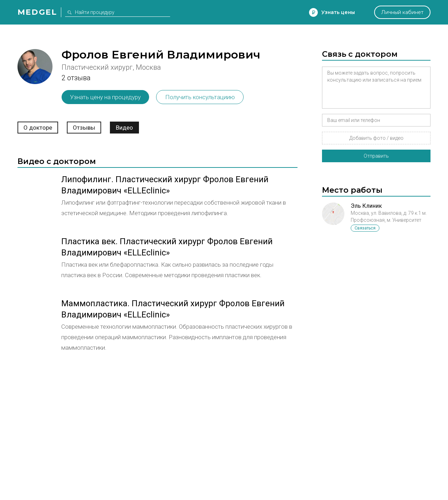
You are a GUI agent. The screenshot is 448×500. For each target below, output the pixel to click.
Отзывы (84, 128)
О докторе (38, 128)
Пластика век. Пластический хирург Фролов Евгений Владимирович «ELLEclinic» (167, 247)
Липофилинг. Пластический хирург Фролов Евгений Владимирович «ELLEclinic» (165, 185)
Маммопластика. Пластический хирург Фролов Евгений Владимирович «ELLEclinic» (173, 309)
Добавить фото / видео (376, 138)
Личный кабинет (402, 12)
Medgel (37, 12)
